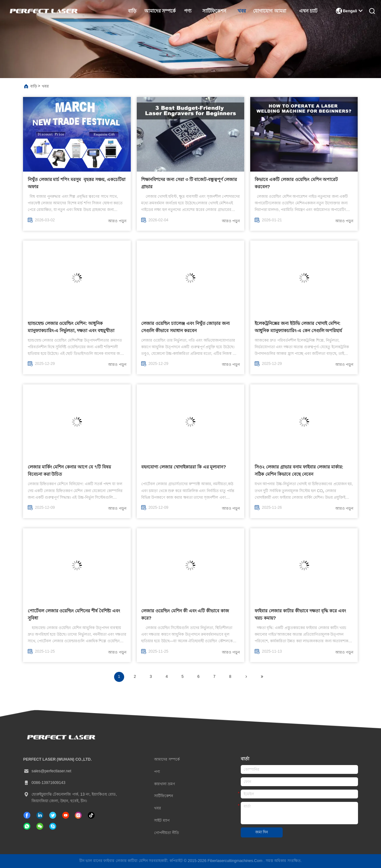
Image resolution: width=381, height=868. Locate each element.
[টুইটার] (53, 815)
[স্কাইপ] (53, 826)
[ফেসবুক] (27, 815)
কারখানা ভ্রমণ (164, 784)
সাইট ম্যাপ (162, 820)
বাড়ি (132, 11)
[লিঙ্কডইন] (40, 815)
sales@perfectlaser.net (47, 771)
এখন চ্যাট (308, 11)
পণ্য (188, 11)
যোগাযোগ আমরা (270, 11)
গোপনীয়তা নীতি (166, 833)
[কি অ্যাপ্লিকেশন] (27, 826)
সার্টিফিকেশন (214, 11)
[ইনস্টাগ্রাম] (78, 815)
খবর (242, 11)
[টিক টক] (66, 815)
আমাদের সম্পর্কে (160, 11)
